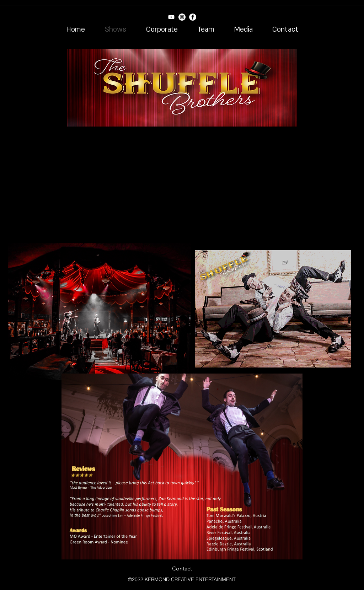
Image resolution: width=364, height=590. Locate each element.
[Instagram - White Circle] (182, 17)
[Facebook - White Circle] (193, 17)
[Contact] (182, 569)
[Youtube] (171, 17)
